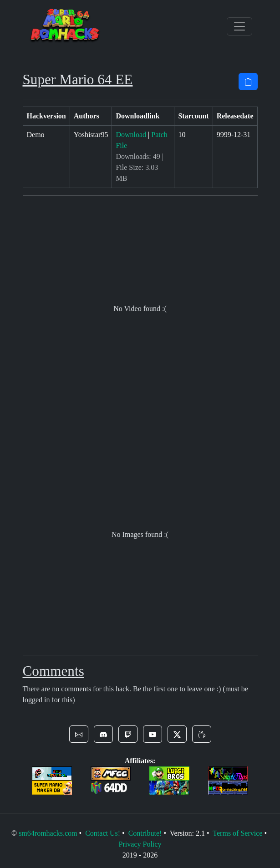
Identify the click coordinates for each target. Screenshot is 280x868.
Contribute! (145, 833)
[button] (79, 734)
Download (131, 135)
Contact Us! (103, 833)
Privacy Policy (140, 844)
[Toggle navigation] (239, 26)
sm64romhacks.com (48, 833)
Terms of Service (237, 833)
